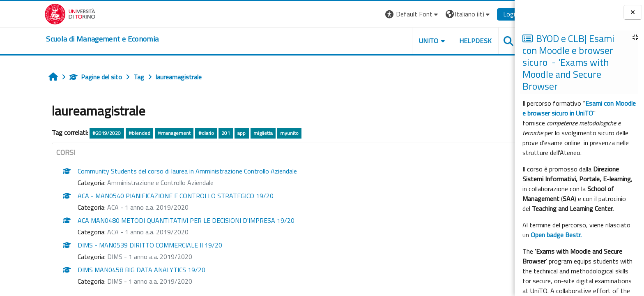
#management (147, 133)
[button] (385, 14)
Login (484, 14)
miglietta (236, 133)
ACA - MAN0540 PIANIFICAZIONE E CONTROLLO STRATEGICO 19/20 (148, 196)
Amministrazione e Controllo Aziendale (133, 183)
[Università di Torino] (43, 13)
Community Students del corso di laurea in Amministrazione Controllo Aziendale (160, 171)
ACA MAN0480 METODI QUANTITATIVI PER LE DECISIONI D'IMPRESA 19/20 (159, 220)
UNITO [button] (401, 41)
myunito (262, 133)
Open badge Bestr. (556, 235)
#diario (179, 133)
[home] (75, 39)
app (214, 133)
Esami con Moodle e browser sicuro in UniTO (579, 108)
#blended (112, 133)
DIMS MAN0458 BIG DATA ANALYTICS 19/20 (114, 270)
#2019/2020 (79, 133)
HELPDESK (448, 41)
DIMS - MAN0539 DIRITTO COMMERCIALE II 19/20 (123, 245)
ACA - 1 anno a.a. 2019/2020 (121, 207)
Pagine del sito (69, 77)
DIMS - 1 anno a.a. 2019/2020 (123, 257)
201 (198, 133)
